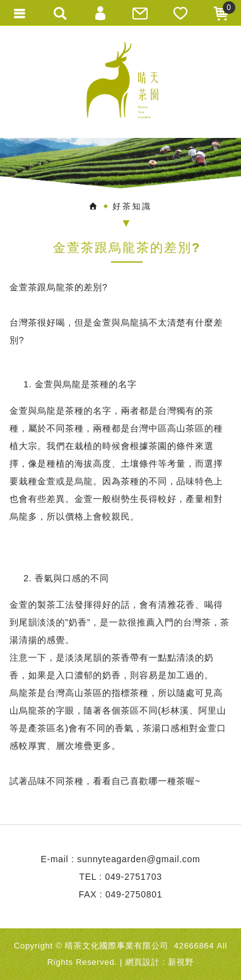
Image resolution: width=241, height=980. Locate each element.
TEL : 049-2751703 (120, 877)
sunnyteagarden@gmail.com (138, 859)
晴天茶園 (120, 82)
